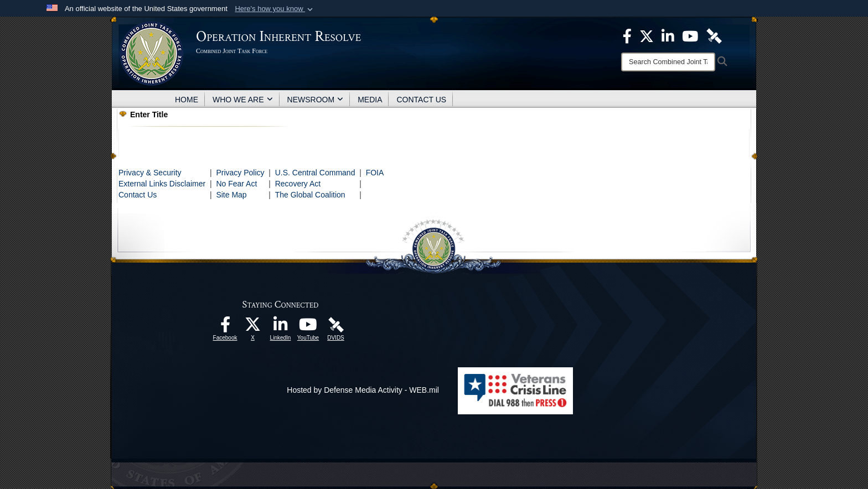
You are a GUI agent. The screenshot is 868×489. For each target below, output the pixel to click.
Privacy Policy (240, 173)
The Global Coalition (310, 195)
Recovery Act (298, 184)
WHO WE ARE (243, 100)
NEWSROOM (316, 100)
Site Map (231, 195)
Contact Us (138, 195)
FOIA (375, 173)
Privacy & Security (150, 173)
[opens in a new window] (225, 327)
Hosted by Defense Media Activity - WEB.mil (363, 390)
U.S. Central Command (315, 173)
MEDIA (370, 100)
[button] (275, 9)
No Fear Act (236, 184)
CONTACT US (421, 100)
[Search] (668, 62)
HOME (187, 100)
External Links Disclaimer (162, 184)
